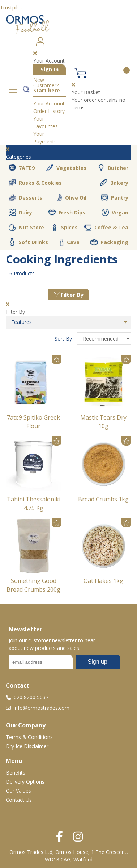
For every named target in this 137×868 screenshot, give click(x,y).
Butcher (113, 168)
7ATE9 (22, 168)
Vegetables (66, 168)
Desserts (25, 198)
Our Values (18, 791)
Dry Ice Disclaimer (27, 746)
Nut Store (26, 227)
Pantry (115, 197)
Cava (69, 242)
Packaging (109, 242)
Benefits (16, 773)
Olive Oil (72, 198)
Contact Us (19, 800)
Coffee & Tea (106, 227)
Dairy (20, 212)
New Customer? (47, 85)
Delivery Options (25, 782)
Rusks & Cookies (35, 183)
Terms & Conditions (29, 737)
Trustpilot (11, 7)
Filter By (69, 295)
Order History (49, 111)
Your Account (49, 103)
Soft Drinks (28, 242)
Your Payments (45, 138)
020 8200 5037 (27, 697)
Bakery (114, 183)
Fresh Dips (67, 212)
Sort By (64, 339)
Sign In (50, 69)
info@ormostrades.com (38, 708)
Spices (64, 227)
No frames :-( (65, 664)
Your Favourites (46, 122)
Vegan (115, 212)
